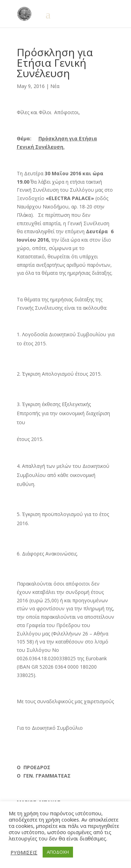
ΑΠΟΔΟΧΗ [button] (58, 852)
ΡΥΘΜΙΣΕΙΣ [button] (24, 852)
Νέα (55, 86)
